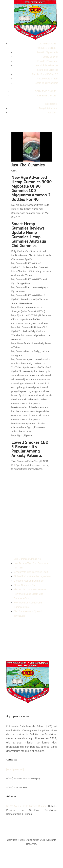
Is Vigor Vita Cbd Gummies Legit (31, 572)
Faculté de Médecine (47, 65)
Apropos (52, 113)
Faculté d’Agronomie (47, 52)
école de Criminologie (47, 83)
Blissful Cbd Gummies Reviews (30, 589)
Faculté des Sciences (47, 70)
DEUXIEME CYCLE (45, 91)
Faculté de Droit (50, 57)
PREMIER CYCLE (46, 48)
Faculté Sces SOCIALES (45, 74)
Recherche (51, 104)
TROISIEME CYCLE (45, 96)
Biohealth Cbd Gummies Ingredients (33, 576)
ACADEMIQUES (48, 44)
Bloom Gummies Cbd (25, 585)
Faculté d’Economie (48, 61)
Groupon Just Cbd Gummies (29, 581)
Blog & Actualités (48, 108)
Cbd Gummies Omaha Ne (27, 559)
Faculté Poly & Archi (47, 79)
